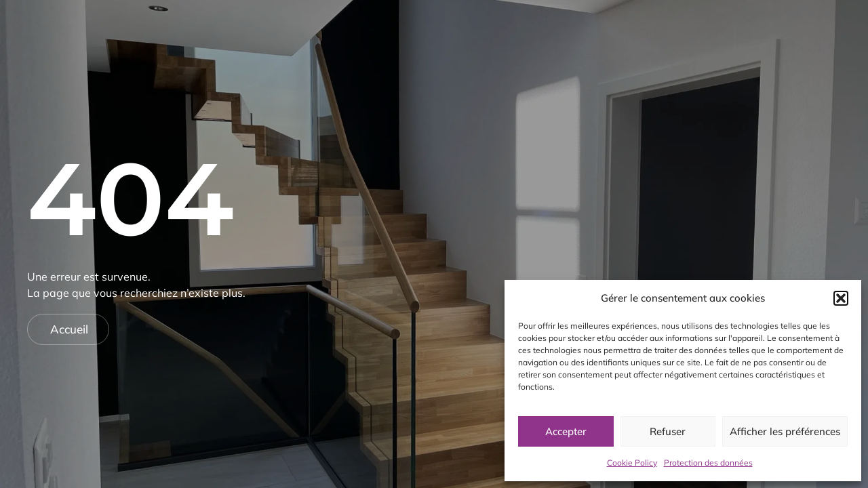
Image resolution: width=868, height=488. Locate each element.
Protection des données (708, 463)
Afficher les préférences (785, 431)
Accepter (566, 431)
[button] (841, 298)
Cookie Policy (632, 463)
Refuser (668, 431)
